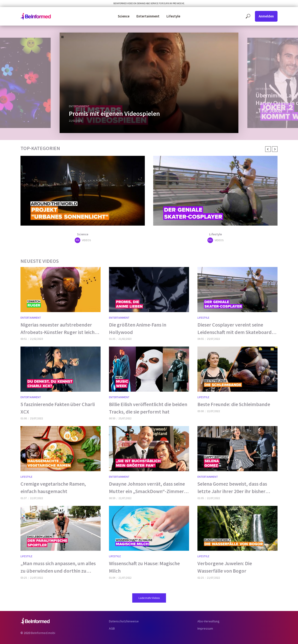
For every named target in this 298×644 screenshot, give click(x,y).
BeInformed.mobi (43, 633)
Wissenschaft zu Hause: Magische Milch (144, 567)
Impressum (205, 628)
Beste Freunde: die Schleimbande (234, 404)
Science (124, 16)
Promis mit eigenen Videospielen (114, 113)
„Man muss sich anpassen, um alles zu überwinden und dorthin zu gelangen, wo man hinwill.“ (58, 567)
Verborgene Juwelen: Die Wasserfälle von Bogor (225, 567)
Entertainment (148, 16)
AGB (112, 628)
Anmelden (266, 16)
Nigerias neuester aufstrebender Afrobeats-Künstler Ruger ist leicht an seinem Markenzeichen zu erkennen (59, 329)
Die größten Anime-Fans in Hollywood (138, 328)
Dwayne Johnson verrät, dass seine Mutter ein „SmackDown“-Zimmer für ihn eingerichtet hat (147, 488)
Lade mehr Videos (149, 598)
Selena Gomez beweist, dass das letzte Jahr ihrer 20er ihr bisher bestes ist (232, 488)
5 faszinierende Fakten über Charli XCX (58, 408)
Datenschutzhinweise (124, 621)
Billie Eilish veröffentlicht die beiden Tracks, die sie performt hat (148, 408)
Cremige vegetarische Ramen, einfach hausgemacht (53, 487)
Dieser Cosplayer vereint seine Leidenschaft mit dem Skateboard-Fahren (235, 329)
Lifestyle (173, 16)
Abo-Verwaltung (208, 621)
